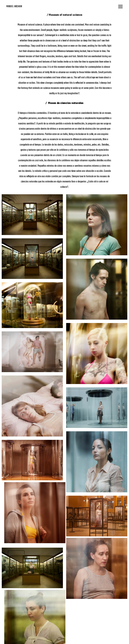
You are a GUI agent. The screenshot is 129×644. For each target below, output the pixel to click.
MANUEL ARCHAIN (14, 7)
